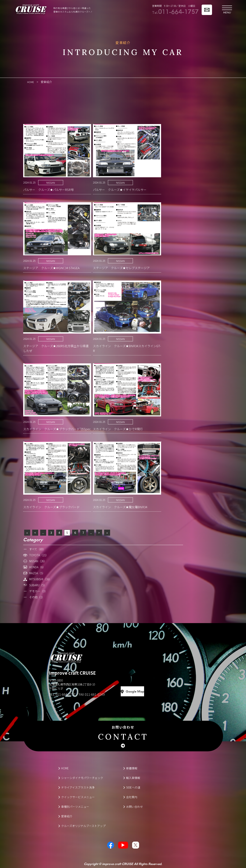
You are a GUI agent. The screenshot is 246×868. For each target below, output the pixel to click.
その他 (37, 597)
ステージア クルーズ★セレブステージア (121, 268)
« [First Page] (27, 532)
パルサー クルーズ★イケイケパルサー (120, 189)
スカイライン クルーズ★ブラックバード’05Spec (57, 429)
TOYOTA (39, 555)
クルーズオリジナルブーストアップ (82, 826)
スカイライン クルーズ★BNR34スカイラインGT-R (127, 348)
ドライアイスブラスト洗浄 (76, 787)
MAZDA (37, 573)
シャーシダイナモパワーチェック (81, 778)
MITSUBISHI (40, 579)
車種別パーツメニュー (74, 806)
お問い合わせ (123, 733)
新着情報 (130, 768)
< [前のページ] (35, 532)
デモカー (38, 591)
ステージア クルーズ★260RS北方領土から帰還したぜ (56, 348)
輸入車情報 (132, 778)
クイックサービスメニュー (76, 797)
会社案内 (130, 797)
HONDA (37, 567)
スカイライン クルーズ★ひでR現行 (118, 429)
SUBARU (38, 585)
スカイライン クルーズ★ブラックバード (51, 507)
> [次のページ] (99, 532)
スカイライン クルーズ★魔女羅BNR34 (120, 507)
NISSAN (51, 182)
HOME (63, 768)
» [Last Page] (107, 532)
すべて (37, 549)
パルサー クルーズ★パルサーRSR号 (48, 189)
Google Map (151, 691)
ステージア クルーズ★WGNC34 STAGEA (51, 268)
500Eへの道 (132, 787)
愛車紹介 (65, 816)
